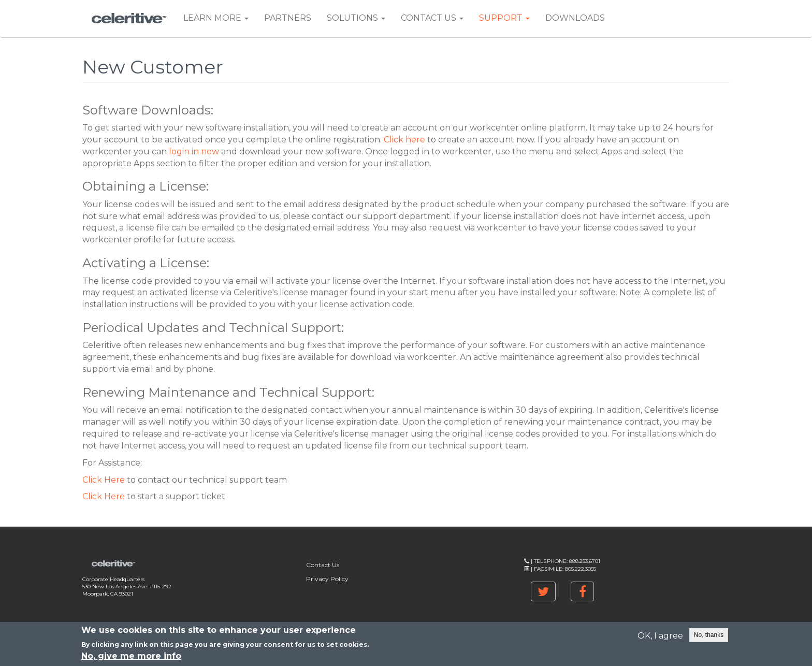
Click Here (104, 480)
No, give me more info (131, 657)
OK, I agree (660, 637)
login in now (194, 151)
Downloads (575, 18)
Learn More (216, 18)
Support (504, 18)
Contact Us (432, 18)
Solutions (356, 18)
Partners (288, 18)
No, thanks (709, 636)
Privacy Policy (327, 579)
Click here (404, 140)
